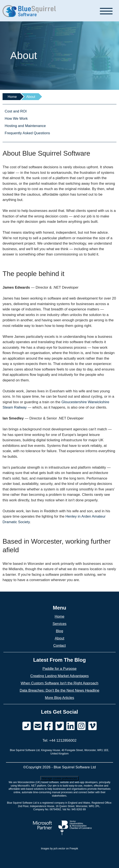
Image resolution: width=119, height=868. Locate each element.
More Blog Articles (60, 698)
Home (12, 97)
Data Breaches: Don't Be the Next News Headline (59, 690)
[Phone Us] (27, 726)
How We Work (16, 119)
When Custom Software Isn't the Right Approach (59, 683)
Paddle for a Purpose (59, 669)
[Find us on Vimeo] (81, 726)
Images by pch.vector (53, 849)
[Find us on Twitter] (60, 726)
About (59, 638)
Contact (60, 646)
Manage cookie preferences (59, 778)
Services (59, 624)
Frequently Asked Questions (27, 133)
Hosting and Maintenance (25, 126)
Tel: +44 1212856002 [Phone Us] (59, 740)
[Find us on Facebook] (49, 726)
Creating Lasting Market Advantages (59, 676)
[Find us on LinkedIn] (70, 726)
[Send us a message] (38, 726)
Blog (59, 631)
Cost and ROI (16, 111)
